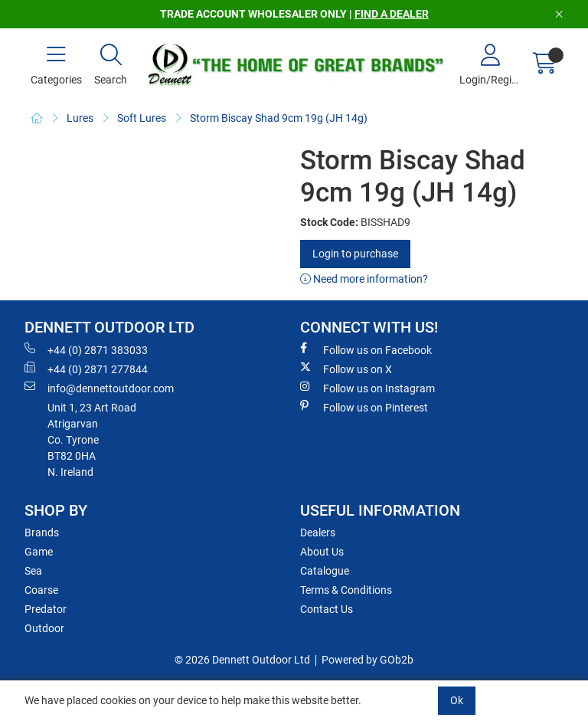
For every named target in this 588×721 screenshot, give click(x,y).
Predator (46, 609)
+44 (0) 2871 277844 (86, 369)
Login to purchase (355, 254)
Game (39, 552)
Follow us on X (346, 369)
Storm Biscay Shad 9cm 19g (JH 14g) (279, 118)
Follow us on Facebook (366, 349)
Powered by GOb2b (367, 660)
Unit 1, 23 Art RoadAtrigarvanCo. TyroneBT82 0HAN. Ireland (92, 440)
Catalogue (325, 571)
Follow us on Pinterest (364, 407)
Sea (33, 571)
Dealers (318, 533)
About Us (322, 552)
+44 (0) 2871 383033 (86, 349)
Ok (457, 700)
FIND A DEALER (392, 14)
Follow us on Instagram (367, 388)
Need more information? (364, 279)
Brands (42, 533)
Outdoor (44, 628)
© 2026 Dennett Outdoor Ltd (242, 660)
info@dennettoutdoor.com (99, 388)
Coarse (41, 590)
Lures (80, 118)
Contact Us (327, 609)
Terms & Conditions (346, 590)
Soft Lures (142, 118)
